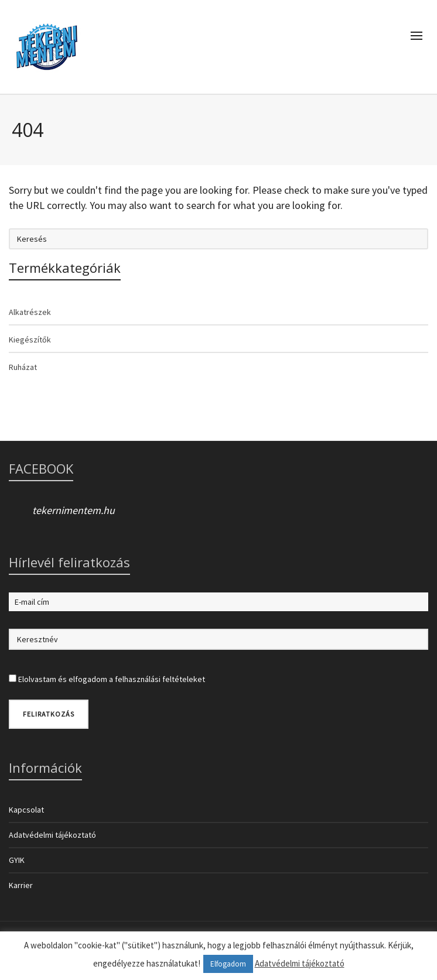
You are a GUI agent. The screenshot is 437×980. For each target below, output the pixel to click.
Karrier (21, 885)
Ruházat (23, 367)
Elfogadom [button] (228, 964)
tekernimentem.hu (74, 510)
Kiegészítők (30, 340)
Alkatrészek (30, 312)
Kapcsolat (26, 810)
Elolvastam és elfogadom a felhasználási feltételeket (112, 679)
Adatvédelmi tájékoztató (52, 835)
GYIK (17, 860)
